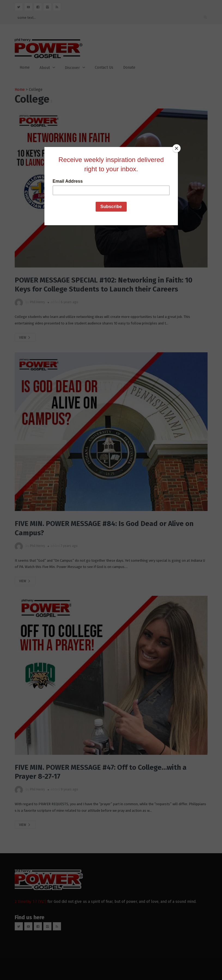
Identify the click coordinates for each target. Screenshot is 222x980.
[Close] (177, 148)
